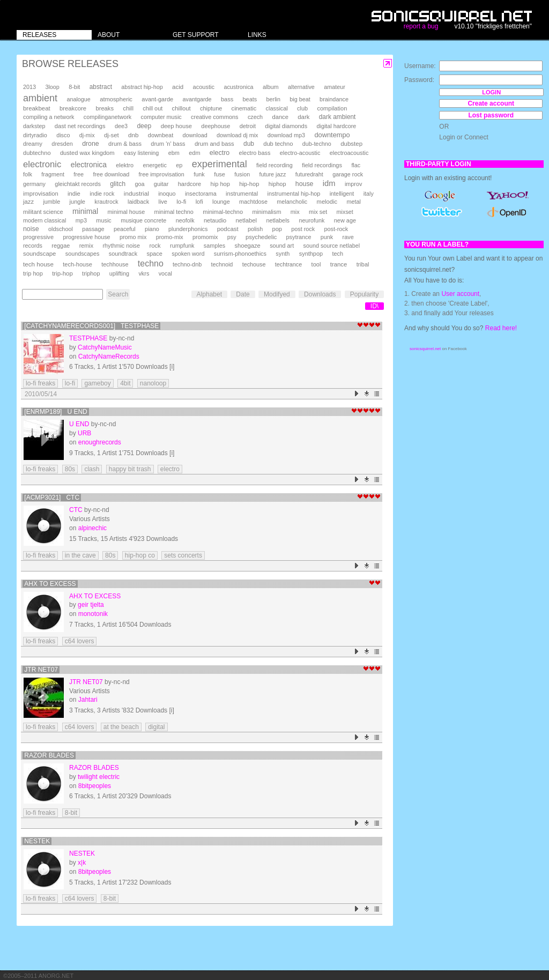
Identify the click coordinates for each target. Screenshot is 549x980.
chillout (181, 108)
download (195, 135)
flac (356, 165)
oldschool (61, 229)
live (162, 202)
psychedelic (261, 237)
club (302, 108)
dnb (133, 135)
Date (243, 294)
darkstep (34, 126)
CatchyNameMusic (105, 347)
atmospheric (116, 99)
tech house (38, 264)
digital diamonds (286, 126)
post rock (303, 229)
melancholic (292, 202)
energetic (154, 165)
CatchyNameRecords (109, 357)
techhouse (115, 264)
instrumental (242, 194)
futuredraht (309, 174)
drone (91, 144)
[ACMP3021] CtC (52, 498)
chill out (153, 108)
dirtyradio (35, 135)
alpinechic (92, 528)
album (271, 87)
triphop (91, 273)
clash (92, 469)
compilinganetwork (107, 117)
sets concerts (183, 555)
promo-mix (170, 237)
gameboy (97, 383)
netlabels (278, 220)
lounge (221, 202)
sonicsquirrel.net (425, 349)
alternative (301, 87)
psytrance (299, 237)
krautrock (106, 202)
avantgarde (197, 99)
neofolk (185, 220)
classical (277, 108)
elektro (125, 165)
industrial (136, 193)
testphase (88, 338)
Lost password (491, 115)
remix (86, 246)
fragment (53, 174)
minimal (85, 211)
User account (460, 294)
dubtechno (37, 153)
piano (152, 229)
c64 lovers (80, 641)
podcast (228, 229)
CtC (76, 510)
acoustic (204, 87)
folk (28, 174)
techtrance (288, 264)
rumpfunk (182, 246)
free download (111, 174)
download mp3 (286, 135)
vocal (165, 273)
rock (155, 246)
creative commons (215, 117)
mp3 (81, 220)
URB (84, 433)
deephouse (216, 126)
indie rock (102, 194)
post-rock (336, 229)
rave (348, 237)
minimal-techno (223, 212)
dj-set (112, 135)
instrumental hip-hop (294, 194)
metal (353, 202)
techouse (254, 264)
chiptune (211, 108)
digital (156, 727)
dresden (62, 144)
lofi (199, 202)
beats (250, 99)
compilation (332, 108)
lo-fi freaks (40, 383)
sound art (282, 246)
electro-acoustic (300, 153)
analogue (78, 99)
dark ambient (337, 117)
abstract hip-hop (142, 87)
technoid (222, 264)
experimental (220, 164)
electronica (89, 165)
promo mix (133, 237)
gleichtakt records (77, 184)
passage (93, 229)
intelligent (342, 194)
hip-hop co (140, 555)
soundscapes (83, 254)
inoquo (167, 194)
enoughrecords (100, 442)
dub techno (278, 144)
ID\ (374, 306)
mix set (318, 212)
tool (316, 264)
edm (194, 153)
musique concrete (143, 220)
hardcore (190, 184)
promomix (205, 237)
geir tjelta (91, 605)
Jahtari (88, 700)
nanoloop (153, 383)
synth (283, 254)
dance (280, 117)
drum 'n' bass (168, 144)
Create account (491, 103)
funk (199, 174)
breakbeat (37, 108)
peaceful (125, 229)
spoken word (188, 254)
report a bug (421, 26)
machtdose (253, 202)
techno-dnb (187, 264)
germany (34, 184)
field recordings (322, 165)
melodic (327, 202)
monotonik (93, 614)
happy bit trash (130, 469)
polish (255, 229)
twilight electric (99, 777)
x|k (82, 863)
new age (345, 220)
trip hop (33, 273)
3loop (52, 87)
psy (232, 237)
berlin (273, 99)
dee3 (121, 126)
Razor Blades (49, 755)
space (154, 254)
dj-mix (87, 135)
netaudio (215, 220)
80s (70, 469)
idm (329, 183)
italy (369, 194)
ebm (174, 153)
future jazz (273, 174)
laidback (138, 202)
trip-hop (62, 273)
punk (327, 237)
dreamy (33, 144)
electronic (42, 164)
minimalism (266, 212)
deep (144, 126)
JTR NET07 (41, 670)
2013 (29, 87)
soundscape (39, 254)
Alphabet (209, 294)
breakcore (73, 108)
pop (277, 229)
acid (178, 87)
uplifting (119, 273)
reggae (61, 246)
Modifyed (277, 294)
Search (118, 294)
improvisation (41, 194)
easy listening (141, 153)
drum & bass (125, 144)
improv (353, 184)
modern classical (44, 220)
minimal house (127, 212)
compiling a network (49, 117)
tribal (363, 264)
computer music (161, 117)
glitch (118, 184)
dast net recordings (80, 126)
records (33, 246)
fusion (242, 174)
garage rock (348, 174)
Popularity (364, 294)
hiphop (277, 184)
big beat (300, 99)
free (79, 174)
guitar (161, 184)
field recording (274, 165)
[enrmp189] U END (55, 412)
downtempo (332, 135)
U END (79, 424)
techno (151, 263)
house (305, 184)
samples (214, 246)
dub (249, 144)
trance (339, 264)
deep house (176, 126)
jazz (28, 202)
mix (295, 212)
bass (227, 99)
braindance (334, 99)
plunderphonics (188, 229)
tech (337, 254)
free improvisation (162, 174)
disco (63, 135)
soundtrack (123, 254)
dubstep (351, 144)
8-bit (74, 87)
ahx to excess (50, 584)
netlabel (246, 220)
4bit (125, 383)
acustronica (238, 87)
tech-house (77, 264)
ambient (40, 98)
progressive (38, 237)
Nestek (37, 841)
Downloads (320, 294)
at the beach (121, 727)
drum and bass (214, 144)
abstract (101, 87)
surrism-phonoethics (240, 254)
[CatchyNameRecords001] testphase (91, 326)
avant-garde (157, 99)
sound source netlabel (332, 246)
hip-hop (249, 184)
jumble (51, 202)
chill (128, 108)
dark (303, 117)
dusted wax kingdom (87, 153)
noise (31, 229)
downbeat (161, 135)
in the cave (80, 555)
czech (255, 117)
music (103, 220)
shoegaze (247, 246)
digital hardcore (337, 126)
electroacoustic (349, 153)
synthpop (311, 254)
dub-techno (317, 144)
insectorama (201, 194)
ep (179, 165)
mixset (345, 212)
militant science (43, 212)
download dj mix (237, 135)
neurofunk (311, 220)
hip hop (220, 184)
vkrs (144, 273)
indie (74, 194)
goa (139, 184)
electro (220, 153)
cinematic (244, 108)
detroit (248, 126)
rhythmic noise (121, 246)
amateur (335, 87)
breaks (105, 108)
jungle (77, 202)
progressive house (86, 237)
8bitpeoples (95, 786)
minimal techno (174, 212)
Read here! (501, 328)
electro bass (255, 153)
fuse (220, 174)
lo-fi (181, 202)
